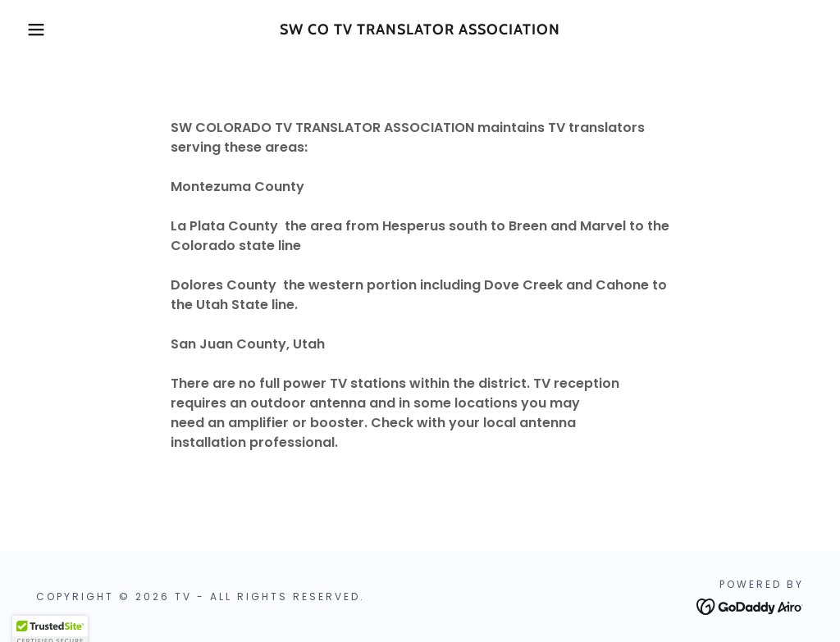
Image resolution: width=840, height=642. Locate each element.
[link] (420, 30)
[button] (42, 30)
